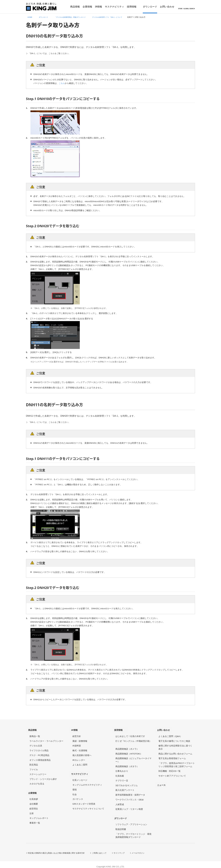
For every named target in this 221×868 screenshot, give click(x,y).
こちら (62, 83)
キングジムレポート (39, 814)
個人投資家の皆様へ (82, 753)
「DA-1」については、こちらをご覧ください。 (53, 53)
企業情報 (34, 790)
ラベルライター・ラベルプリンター (46, 739)
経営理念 (34, 805)
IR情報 (76, 729)
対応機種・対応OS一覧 (169, 769)
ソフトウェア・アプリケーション (131, 820)
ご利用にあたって (105, 849)
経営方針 (77, 734)
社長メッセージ (80, 776)
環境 (75, 786)
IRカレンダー (79, 758)
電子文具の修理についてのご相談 (174, 739)
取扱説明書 (121, 825)
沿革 (32, 809)
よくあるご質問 (80, 763)
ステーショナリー (38, 772)
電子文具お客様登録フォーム (172, 756)
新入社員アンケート (125, 788)
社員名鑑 (120, 774)
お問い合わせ (165, 729)
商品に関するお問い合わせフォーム (175, 752)
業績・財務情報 (80, 739)
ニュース (163, 782)
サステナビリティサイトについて (88, 805)
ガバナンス (78, 795)
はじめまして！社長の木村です (130, 734)
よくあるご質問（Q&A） (170, 734)
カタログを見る (37, 782)
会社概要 (34, 800)
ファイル (34, 767)
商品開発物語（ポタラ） (127, 764)
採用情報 (120, 729)
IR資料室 (77, 744)
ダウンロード (122, 815)
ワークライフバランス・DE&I (130, 798)
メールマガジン (146, 849)
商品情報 (34, 729)
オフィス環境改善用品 (40, 758)
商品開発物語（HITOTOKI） (129, 752)
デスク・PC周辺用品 (39, 753)
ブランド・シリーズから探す (43, 777)
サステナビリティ (82, 771)
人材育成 (120, 802)
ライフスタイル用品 (39, 748)
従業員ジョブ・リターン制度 (129, 807)
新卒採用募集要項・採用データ (130, 793)
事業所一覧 (35, 819)
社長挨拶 (34, 795)
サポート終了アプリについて (172, 774)
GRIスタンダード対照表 (84, 800)
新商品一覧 (35, 734)
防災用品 (34, 763)
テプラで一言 (122, 779)
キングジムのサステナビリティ (87, 781)
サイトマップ (126, 849)
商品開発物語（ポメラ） (127, 747)
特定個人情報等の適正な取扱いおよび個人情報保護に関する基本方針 (59, 849)
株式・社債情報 (80, 748)
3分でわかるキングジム (127, 783)
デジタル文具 (36, 744)
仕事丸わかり (122, 769)
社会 (75, 790)
